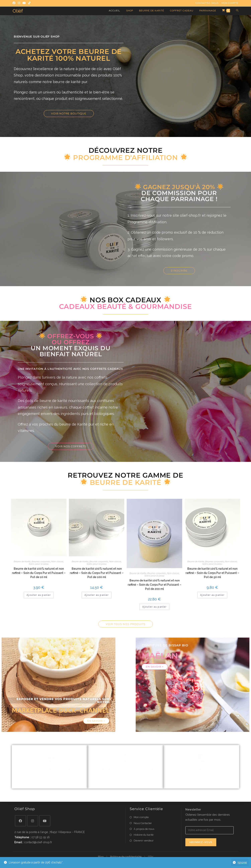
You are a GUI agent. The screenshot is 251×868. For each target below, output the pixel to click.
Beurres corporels (41, 561)
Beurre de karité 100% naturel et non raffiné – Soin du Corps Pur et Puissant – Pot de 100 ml (97, 573)
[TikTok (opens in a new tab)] (29, 3)
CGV (151, 857)
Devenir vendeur (144, 841)
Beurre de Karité (22, 561)
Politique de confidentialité (126, 857)
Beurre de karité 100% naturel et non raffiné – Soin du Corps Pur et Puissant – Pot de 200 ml (155, 585)
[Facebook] (20, 821)
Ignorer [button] (242, 862)
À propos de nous (144, 829)
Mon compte (230, 3)
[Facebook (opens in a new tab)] (15, 3)
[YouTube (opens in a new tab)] (24, 3)
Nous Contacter (143, 823)
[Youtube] (45, 821)
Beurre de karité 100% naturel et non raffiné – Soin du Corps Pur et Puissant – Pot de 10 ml (39, 573)
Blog (101, 857)
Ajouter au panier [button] (39, 595)
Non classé (57, 561)
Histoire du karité (144, 835)
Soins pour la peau (39, 564)
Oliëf (18, 11)
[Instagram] (33, 821)
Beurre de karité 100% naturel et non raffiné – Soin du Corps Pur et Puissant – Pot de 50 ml (212, 573)
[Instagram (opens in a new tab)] (19, 3)
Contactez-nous (207, 3)
